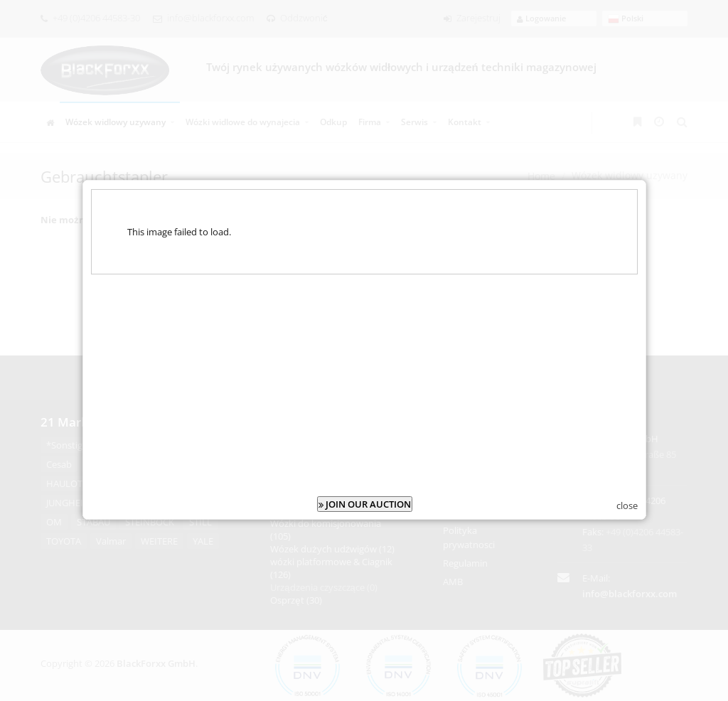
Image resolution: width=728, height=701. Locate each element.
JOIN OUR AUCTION (365, 501)
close (627, 503)
